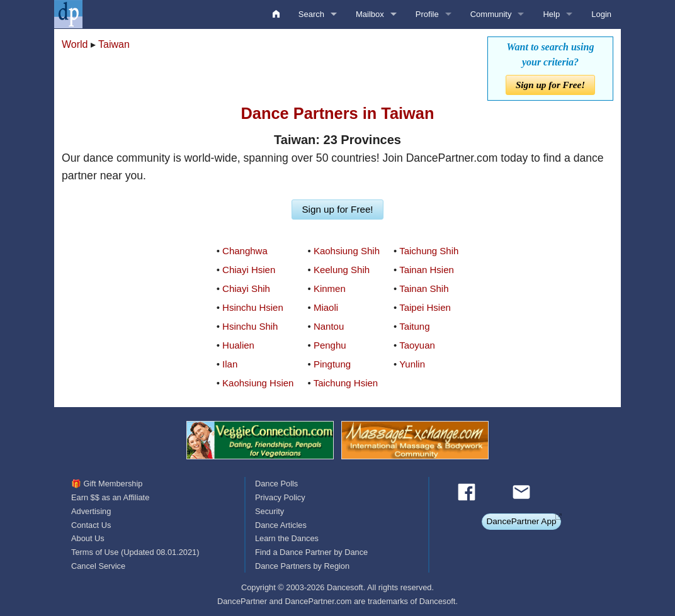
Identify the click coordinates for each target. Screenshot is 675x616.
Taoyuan (417, 345)
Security (269, 511)
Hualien (238, 345)
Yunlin (412, 364)
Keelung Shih (342, 270)
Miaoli (326, 307)
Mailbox (370, 14)
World (75, 44)
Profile (427, 14)
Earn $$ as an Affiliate (110, 497)
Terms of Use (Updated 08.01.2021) (135, 552)
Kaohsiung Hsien (258, 383)
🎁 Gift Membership (107, 484)
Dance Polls (276, 484)
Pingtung (332, 364)
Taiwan (114, 44)
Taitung (414, 326)
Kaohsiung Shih (347, 251)
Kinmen (330, 288)
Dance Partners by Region (302, 566)
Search (311, 14)
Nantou (329, 326)
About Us (88, 538)
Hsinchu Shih (250, 326)
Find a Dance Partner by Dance (311, 552)
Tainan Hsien (427, 270)
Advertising (91, 511)
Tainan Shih (424, 288)
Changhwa (245, 251)
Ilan (230, 364)
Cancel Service (98, 566)
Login (601, 14)
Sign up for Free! (550, 85)
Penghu (330, 345)
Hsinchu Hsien (253, 307)
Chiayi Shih (246, 288)
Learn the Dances (287, 538)
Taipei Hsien (425, 307)
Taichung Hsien (346, 383)
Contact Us (91, 525)
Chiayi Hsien (249, 270)
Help (551, 14)
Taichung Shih (429, 251)
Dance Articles (281, 525)
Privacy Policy (280, 497)
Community (491, 14)
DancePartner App (521, 521)
